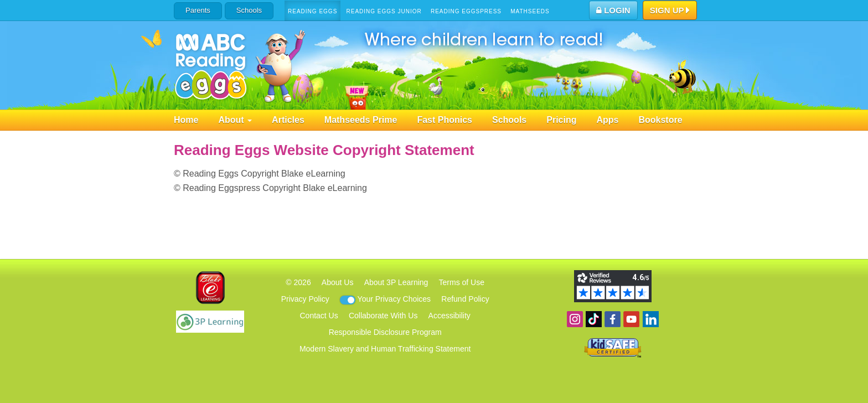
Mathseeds (530, 11)
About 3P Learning (396, 282)
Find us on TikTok (594, 319)
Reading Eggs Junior (384, 11)
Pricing (561, 120)
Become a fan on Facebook (613, 319)
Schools (249, 10)
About (235, 120)
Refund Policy (465, 299)
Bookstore (660, 120)
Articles (288, 120)
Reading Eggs (312, 11)
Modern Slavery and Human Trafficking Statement (385, 349)
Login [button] (613, 10)
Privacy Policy (305, 299)
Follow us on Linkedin (651, 319)
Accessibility (449, 316)
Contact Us (319, 316)
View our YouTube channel (631, 319)
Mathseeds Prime (361, 120)
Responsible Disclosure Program (385, 332)
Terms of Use (462, 282)
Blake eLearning (210, 288)
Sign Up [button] (670, 11)
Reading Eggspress (466, 11)
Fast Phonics (445, 120)
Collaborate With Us (383, 316)
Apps (607, 120)
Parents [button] (198, 10)
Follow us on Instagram (575, 319)
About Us (338, 282)
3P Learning (210, 322)
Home (186, 120)
